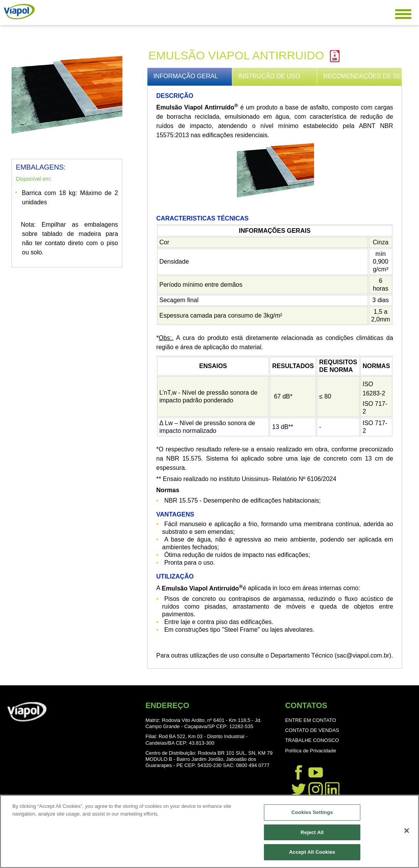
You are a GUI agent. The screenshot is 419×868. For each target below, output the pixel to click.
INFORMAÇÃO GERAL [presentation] (186, 76)
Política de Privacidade (311, 751)
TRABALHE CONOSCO (312, 740)
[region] (209, 831)
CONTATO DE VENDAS (312, 730)
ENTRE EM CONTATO (311, 720)
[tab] (190, 77)
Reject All (312, 832)
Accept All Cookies (312, 852)
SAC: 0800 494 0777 (246, 765)
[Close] (407, 831)
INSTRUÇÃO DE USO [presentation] (269, 76)
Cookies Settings (312, 812)
